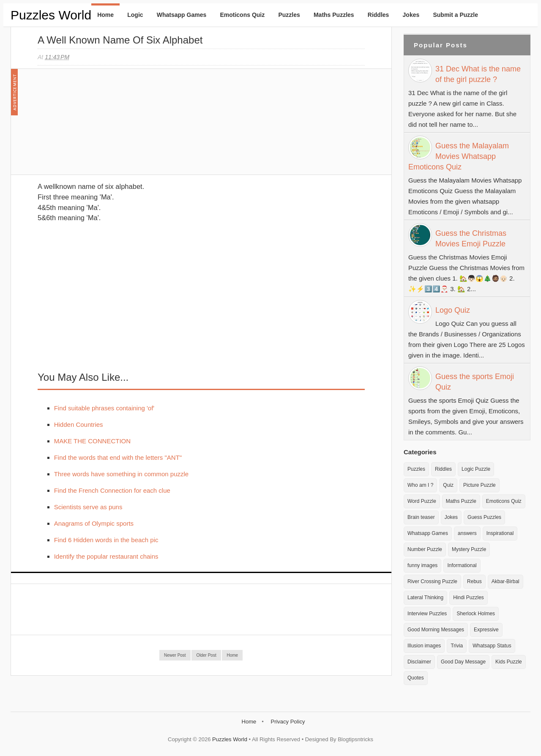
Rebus (474, 581)
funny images (422, 565)
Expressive (486, 630)
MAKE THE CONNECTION (92, 441)
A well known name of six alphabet (120, 40)
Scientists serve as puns (88, 507)
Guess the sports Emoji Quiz (475, 382)
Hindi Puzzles (469, 598)
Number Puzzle (425, 549)
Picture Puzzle (480, 485)
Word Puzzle (422, 501)
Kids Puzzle (509, 662)
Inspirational (500, 533)
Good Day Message (463, 662)
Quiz (448, 485)
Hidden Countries (79, 424)
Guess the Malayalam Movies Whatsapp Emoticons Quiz (459, 156)
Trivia (457, 646)
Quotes (416, 678)
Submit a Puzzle (455, 15)
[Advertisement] (101, 126)
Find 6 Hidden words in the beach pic (106, 540)
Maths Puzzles (334, 15)
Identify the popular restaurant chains (106, 556)
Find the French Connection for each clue (112, 490)
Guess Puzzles (484, 517)
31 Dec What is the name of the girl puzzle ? (478, 74)
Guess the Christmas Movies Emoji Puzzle (471, 239)
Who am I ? (420, 485)
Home (105, 15)
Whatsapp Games (182, 15)
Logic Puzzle (476, 469)
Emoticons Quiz (242, 15)
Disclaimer (419, 662)
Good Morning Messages (436, 630)
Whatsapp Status (492, 646)
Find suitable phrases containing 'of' (104, 408)
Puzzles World (51, 15)
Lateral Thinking (425, 598)
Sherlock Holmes (476, 614)
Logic (135, 15)
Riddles (378, 15)
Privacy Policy (288, 722)
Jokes (411, 15)
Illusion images (424, 646)
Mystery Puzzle (469, 549)
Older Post (206, 655)
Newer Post (175, 655)
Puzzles (289, 15)
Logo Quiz (453, 310)
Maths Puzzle (461, 501)
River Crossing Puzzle (432, 581)
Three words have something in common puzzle (122, 474)
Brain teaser (421, 517)
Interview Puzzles (427, 614)
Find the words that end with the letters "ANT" (118, 457)
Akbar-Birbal (505, 581)
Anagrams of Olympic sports (94, 523)
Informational (462, 565)
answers (467, 533)
